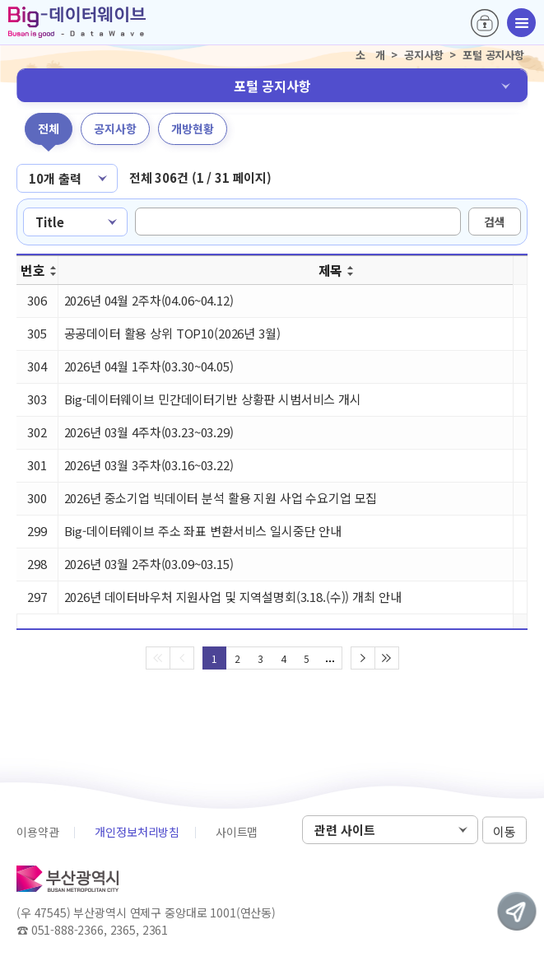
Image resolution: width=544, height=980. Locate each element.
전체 (49, 128)
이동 (504, 831)
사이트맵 (237, 832)
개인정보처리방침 (137, 832)
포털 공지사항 (272, 86)
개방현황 (193, 128)
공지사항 (115, 128)
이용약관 (37, 832)
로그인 (485, 23)
